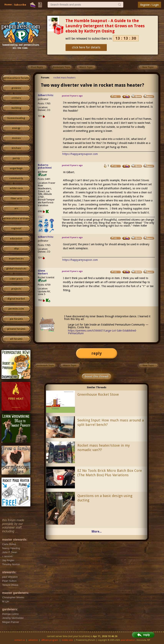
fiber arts (16, 199)
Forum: (45, 78)
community (16, 178)
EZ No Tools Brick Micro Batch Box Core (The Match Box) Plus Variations (110, 473)
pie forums (16, 319)
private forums (16, 329)
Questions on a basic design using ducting (105, 498)
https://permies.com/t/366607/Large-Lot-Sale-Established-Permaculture (102, 332)
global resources (16, 269)
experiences (16, 259)
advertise (33, 640)
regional (16, 229)
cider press (16, 279)
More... (97, 531)
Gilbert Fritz (46, 95)
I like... (41, 217)
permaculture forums (16, 78)
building (16, 108)
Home (8, 5)
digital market (16, 299)
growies (16, 88)
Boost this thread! (97, 376)
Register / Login (150, 5)
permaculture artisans (16, 219)
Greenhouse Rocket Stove (98, 394)
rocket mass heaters (64, 78)
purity (16, 158)
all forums (16, 339)
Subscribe (20, 5)
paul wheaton (128, 640)
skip (16, 249)
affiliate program (50, 640)
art (16, 209)
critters (16, 98)
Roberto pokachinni (45, 166)
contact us (20, 640)
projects (16, 289)
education (16, 239)
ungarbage (16, 168)
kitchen (16, 148)
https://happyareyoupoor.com (80, 154)
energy (16, 128)
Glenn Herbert (43, 272)
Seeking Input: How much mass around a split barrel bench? (111, 422)
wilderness (16, 188)
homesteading (16, 118)
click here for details (86, 47)
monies (16, 138)
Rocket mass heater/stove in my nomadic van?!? (104, 448)
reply (97, 353)
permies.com (16, 309)
